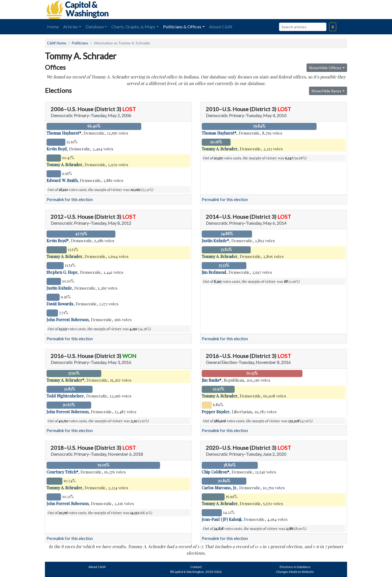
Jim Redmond (214, 272)
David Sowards (60, 304)
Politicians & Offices (182, 27)
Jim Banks (211, 380)
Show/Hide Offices (325, 68)
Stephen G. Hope (62, 272)
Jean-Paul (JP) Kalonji (221, 519)
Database (95, 27)
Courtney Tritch (61, 472)
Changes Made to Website (295, 572)
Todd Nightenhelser (65, 396)
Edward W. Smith (62, 180)
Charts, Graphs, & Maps (133, 27)
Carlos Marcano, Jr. (219, 488)
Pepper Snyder (216, 412)
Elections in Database (295, 567)
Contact (196, 567)
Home (53, 27)
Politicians (80, 43)
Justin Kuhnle (59, 288)
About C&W (221, 27)
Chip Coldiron (215, 472)
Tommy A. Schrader (64, 165)
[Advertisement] (286, 10)
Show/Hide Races (326, 91)
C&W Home (57, 43)
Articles (71, 27)
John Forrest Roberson (68, 320)
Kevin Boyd (57, 149)
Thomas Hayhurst (63, 133)
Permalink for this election (70, 200)
